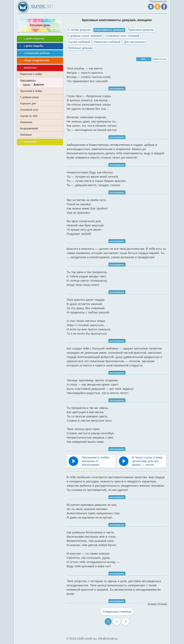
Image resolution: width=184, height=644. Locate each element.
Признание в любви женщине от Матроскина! (96, 461)
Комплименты (28, 80)
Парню (27, 85)
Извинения (26, 122)
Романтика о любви (31, 74)
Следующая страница (117, 612)
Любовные (26, 135)
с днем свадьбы (34, 46)
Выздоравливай (29, 129)
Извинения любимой (107, 42)
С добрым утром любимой (85, 36)
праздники (30, 142)
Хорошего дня (28, 104)
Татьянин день (40, 25)
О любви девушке (79, 30)
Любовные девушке (80, 48)
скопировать (117, 89)
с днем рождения (34, 39)
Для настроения (134, 42)
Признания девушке (141, 30)
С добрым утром (29, 97)
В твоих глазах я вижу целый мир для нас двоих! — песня (147, 461)
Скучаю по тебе (29, 116)
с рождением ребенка (37, 53)
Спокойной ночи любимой (122, 36)
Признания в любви (31, 91)
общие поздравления (37, 60)
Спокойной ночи (29, 110)
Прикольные (160, 59)
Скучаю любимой (79, 42)
